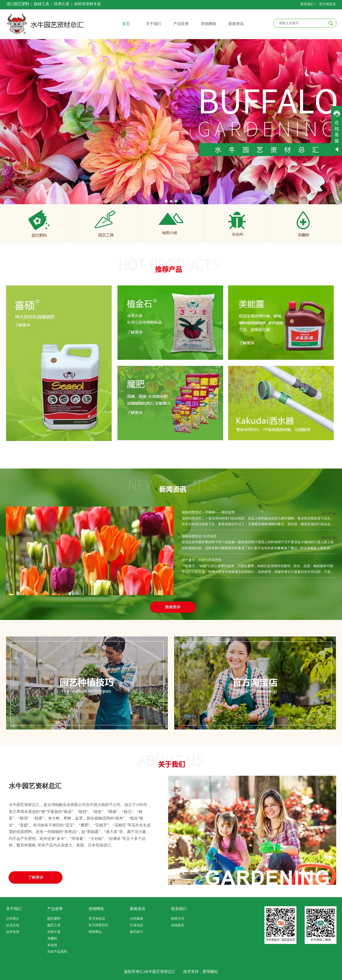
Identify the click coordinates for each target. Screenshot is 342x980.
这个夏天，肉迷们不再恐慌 (202, 560)
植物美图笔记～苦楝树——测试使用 (208, 512)
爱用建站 (210, 972)
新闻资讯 (138, 909)
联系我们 (179, 909)
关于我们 (14, 909)
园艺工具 (54, 925)
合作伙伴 (13, 932)
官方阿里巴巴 (99, 925)
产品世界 (55, 909)
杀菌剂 (52, 938)
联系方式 (178, 919)
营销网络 (96, 909)
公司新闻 (136, 919)
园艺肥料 (54, 919)
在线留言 (178, 925)
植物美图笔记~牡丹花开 (199, 536)
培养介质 (54, 932)
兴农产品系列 (57, 952)
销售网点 (95, 932)
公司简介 (13, 919)
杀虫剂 (52, 945)
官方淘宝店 (97, 919)
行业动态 (136, 925)
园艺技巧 (136, 932)
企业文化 (13, 925)
